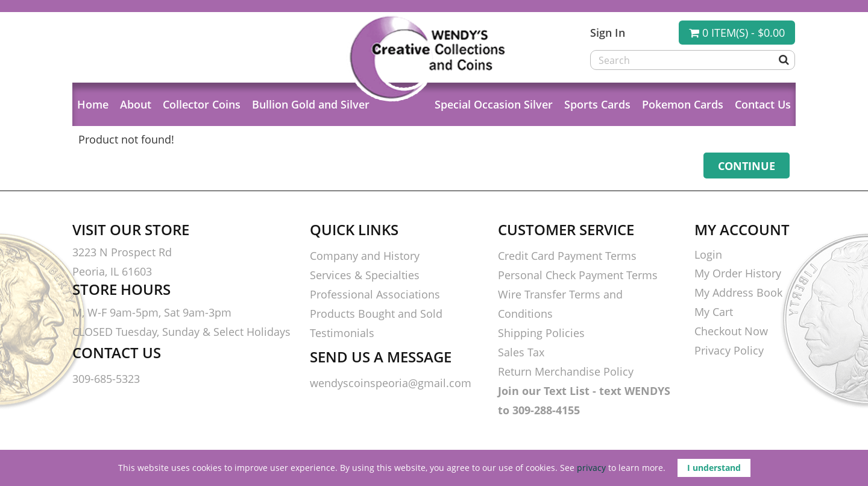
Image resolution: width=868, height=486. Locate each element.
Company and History (365, 256)
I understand (714, 468)
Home (93, 104)
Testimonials (342, 333)
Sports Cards (597, 104)
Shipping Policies (541, 333)
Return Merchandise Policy (566, 371)
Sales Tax (521, 352)
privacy (591, 468)
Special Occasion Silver (494, 104)
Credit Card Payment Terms (567, 256)
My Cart (714, 312)
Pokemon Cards (683, 104)
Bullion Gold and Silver (311, 104)
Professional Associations (375, 294)
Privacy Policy (729, 350)
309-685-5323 (106, 379)
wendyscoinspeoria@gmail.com (391, 383)
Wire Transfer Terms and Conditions (560, 304)
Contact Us (763, 104)
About (136, 104)
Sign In (608, 33)
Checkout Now (731, 331)
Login (708, 254)
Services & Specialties (365, 275)
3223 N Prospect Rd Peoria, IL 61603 (122, 262)
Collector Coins (202, 104)
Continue (747, 166)
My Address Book (738, 292)
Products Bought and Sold (376, 314)
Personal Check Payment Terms (578, 275)
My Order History (738, 273)
